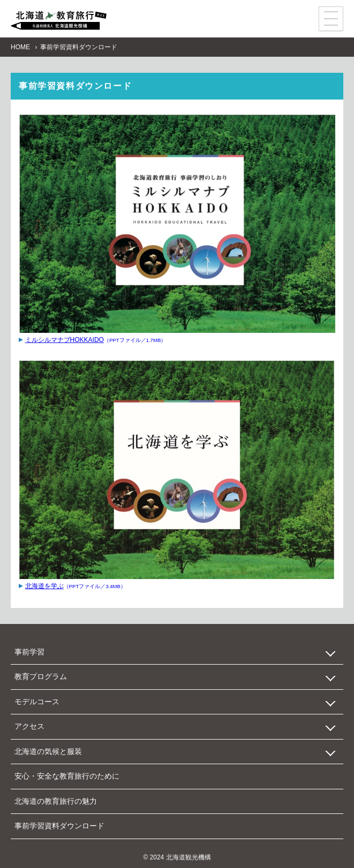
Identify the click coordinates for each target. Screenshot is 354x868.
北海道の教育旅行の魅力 (56, 801)
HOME (20, 47)
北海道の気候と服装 (48, 751)
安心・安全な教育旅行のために (67, 776)
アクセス (29, 726)
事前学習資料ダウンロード (59, 826)
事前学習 (29, 652)
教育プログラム (41, 676)
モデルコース (37, 702)
